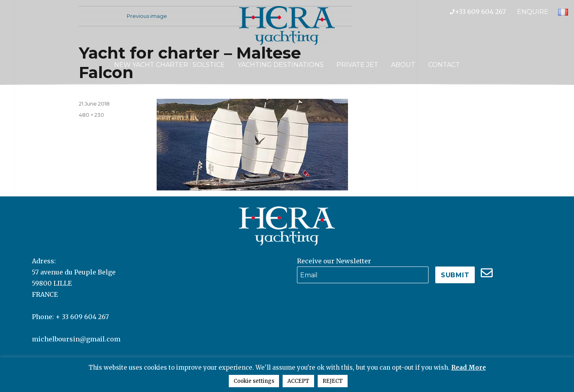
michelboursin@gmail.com (76, 339)
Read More (469, 367)
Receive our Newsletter (334, 261)
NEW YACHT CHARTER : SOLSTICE (169, 65)
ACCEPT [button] (298, 381)
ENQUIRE (533, 12)
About (403, 65)
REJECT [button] (333, 381)
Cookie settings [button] (254, 381)
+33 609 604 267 (483, 12)
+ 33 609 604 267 (82, 317)
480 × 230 (91, 115)
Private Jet (357, 65)
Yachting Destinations (281, 65)
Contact (444, 65)
